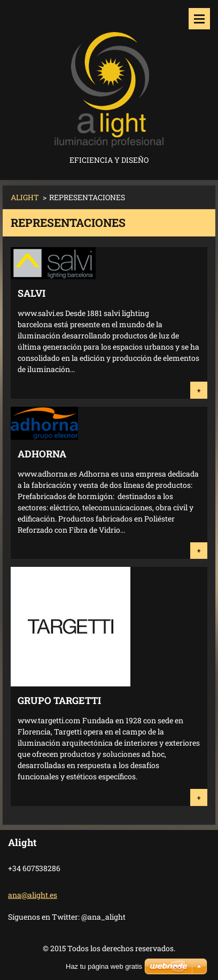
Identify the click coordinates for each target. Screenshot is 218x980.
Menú (199, 19)
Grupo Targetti (59, 700)
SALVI (32, 293)
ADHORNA (42, 454)
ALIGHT (25, 197)
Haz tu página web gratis (104, 966)
